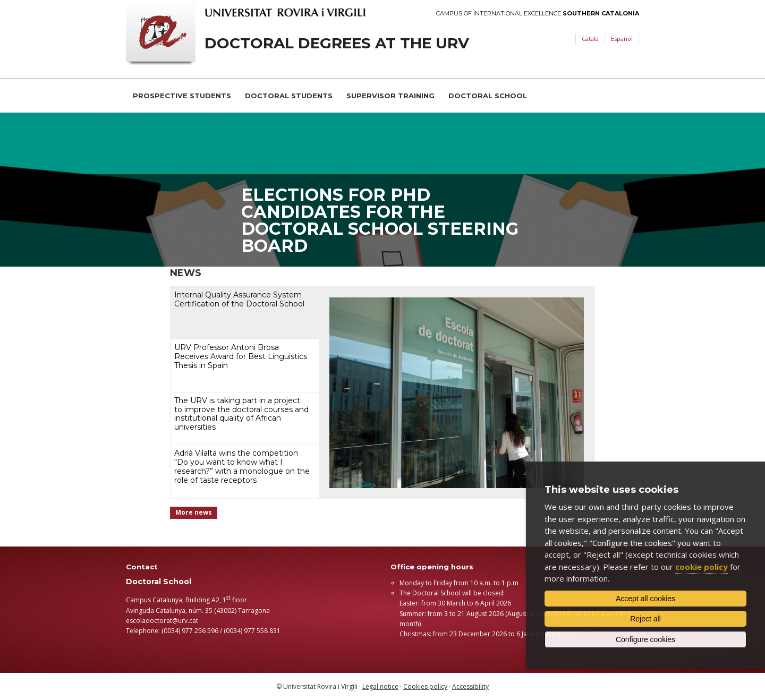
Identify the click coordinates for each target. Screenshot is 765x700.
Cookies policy (425, 686)
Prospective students (182, 96)
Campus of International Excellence (538, 14)
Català (590, 39)
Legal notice (380, 686)
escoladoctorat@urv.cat (162, 621)
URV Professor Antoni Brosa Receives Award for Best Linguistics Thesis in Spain (241, 356)
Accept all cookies (645, 599)
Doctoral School (488, 96)
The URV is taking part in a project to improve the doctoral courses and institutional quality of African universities (241, 414)
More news (194, 512)
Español (622, 39)
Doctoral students (289, 96)
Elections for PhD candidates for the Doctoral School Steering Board (380, 220)
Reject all (645, 619)
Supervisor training (390, 96)
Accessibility (470, 686)
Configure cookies (645, 639)
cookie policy (702, 567)
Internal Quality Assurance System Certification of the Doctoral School (239, 299)
